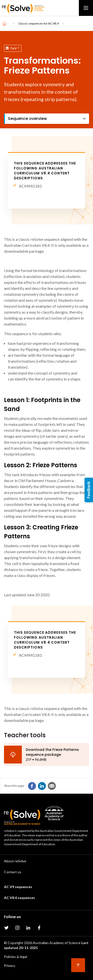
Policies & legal (15, 957)
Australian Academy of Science (57, 943)
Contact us (13, 872)
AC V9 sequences (18, 887)
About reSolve (15, 861)
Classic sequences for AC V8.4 (39, 23)
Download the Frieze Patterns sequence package (52, 752)
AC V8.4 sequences (19, 898)
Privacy (10, 966)
